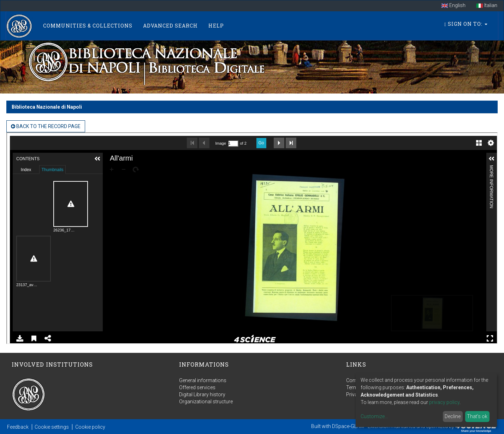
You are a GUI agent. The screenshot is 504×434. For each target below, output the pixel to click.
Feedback (18, 427)
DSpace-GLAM (348, 426)
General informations (203, 380)
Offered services (197, 387)
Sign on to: (466, 24)
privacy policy (444, 402)
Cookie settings (52, 427)
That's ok (477, 416)
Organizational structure (206, 402)
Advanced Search (170, 26)
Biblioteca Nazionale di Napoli (47, 107)
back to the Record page (46, 126)
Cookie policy (90, 427)
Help (216, 26)
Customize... (374, 416)
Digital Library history (202, 394)
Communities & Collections (88, 26)
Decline (453, 416)
